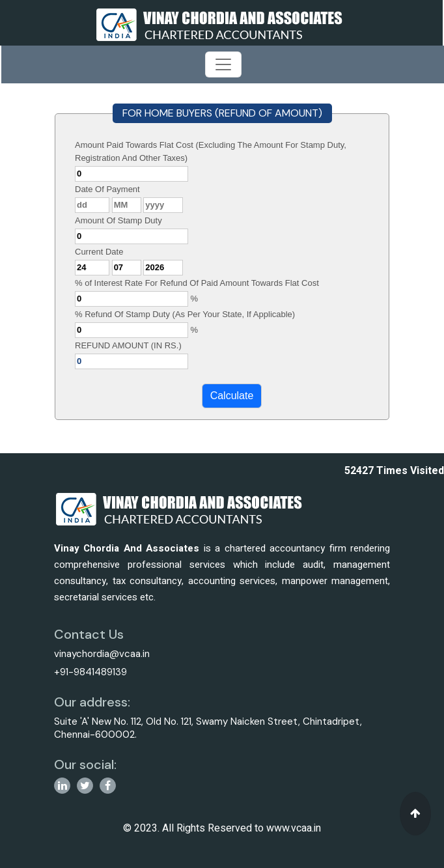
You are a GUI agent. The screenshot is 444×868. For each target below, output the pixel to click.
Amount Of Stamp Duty (118, 220)
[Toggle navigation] (223, 64)
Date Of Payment (107, 189)
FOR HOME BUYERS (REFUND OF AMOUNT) (222, 113)
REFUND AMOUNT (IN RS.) (128, 345)
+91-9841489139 (90, 672)
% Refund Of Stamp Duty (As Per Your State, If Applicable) (185, 314)
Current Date (99, 252)
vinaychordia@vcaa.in (102, 654)
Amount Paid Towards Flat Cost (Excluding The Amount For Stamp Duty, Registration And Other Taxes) (211, 151)
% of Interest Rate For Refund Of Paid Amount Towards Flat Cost (197, 283)
